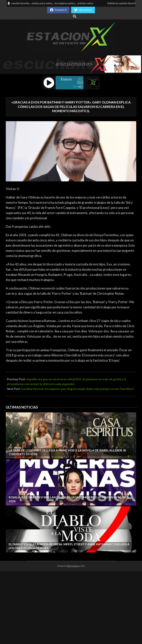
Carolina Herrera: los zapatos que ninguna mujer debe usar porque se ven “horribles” (78, 389)
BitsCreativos (73, 566)
